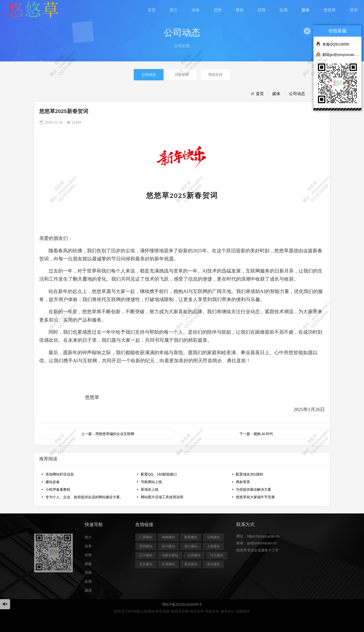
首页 (152, 10)
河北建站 (217, 555)
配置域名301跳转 (249, 474)
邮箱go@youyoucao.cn (337, 54)
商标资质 (243, 482)
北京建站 (146, 564)
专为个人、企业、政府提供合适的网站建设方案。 (84, 497)
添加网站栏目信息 (60, 474)
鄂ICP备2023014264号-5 (182, 604)
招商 (262, 10)
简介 (174, 10)
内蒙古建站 (170, 555)
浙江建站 (191, 546)
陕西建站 (191, 537)
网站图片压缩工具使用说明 (162, 497)
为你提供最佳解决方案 (254, 489)
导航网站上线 (151, 482)
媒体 (306, 10)
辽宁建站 (146, 555)
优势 (218, 10)
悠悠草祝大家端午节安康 (255, 497)
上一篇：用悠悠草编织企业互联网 (108, 434)
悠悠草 (330, 10)
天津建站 (168, 564)
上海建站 (213, 546)
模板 (240, 10)
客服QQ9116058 (332, 44)
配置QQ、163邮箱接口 (159, 474)
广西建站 (146, 537)
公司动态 (149, 75)
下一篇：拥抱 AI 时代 (256, 434)
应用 (284, 10)
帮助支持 (215, 75)
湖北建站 (213, 564)
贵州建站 (146, 546)
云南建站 (213, 537)
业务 (196, 10)
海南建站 (168, 537)
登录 (354, 10)
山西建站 (194, 555)
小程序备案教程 (58, 489)
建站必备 (53, 482)
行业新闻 (182, 75)
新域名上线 (150, 489)
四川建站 (168, 546)
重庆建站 (191, 564)
